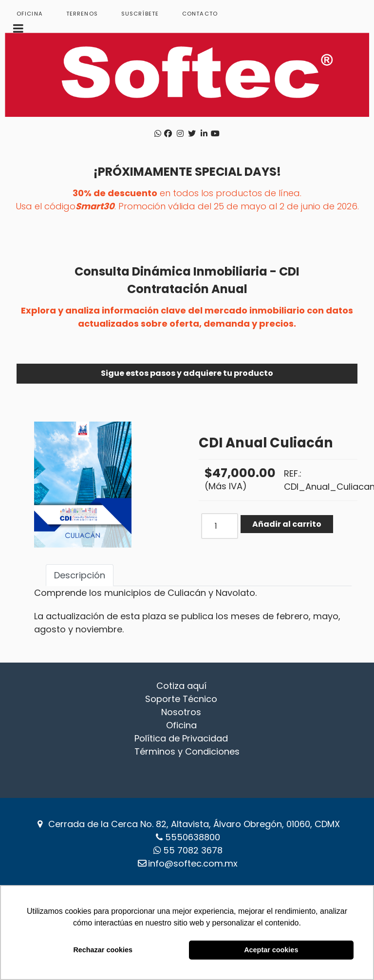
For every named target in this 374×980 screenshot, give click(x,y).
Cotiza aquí (181, 686)
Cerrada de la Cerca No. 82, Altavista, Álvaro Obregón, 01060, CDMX (194, 824)
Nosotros (181, 712)
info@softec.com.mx (193, 863)
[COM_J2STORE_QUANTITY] (220, 526)
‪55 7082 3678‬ (193, 850)
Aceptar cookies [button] (271, 950)
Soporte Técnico (181, 699)
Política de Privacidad (181, 738)
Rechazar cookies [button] (103, 950)
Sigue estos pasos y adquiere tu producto (187, 373)
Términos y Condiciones (187, 751)
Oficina (181, 725)
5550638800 (193, 837)
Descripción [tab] (80, 575)
